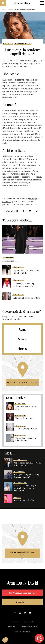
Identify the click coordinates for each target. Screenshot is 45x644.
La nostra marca (15, 622)
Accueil (4, 9)
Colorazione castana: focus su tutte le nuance (28, 464)
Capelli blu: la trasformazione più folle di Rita (26, 272)
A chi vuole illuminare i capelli (16, 156)
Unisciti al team (23, 602)
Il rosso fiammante (24, 418)
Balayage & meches (23, 44)
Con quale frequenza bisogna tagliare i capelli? (28, 476)
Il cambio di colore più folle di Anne (26, 439)
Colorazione (8, 44)
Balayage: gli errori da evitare (26, 298)
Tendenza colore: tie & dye (26, 408)
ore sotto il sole (31, 88)
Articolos (10, 9)
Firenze (22, 349)
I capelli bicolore (10, 261)
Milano (22, 339)
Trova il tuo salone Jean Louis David (22, 382)
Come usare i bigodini (24, 500)
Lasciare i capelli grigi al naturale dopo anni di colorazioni (25, 488)
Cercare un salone (30, 622)
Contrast (7, 201)
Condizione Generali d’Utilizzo (29, 627)
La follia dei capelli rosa (26, 429)
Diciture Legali (11, 627)
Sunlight (33, 199)
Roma (22, 329)
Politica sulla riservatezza (23, 631)
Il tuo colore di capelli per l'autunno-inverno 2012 (25, 285)
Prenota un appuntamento (22, 593)
